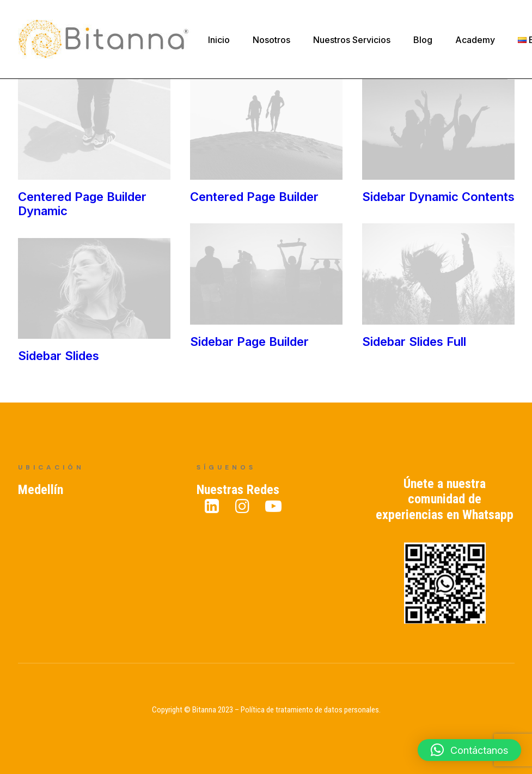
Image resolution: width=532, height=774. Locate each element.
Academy (475, 40)
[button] (469, 750)
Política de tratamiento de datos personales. (311, 710)
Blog (423, 40)
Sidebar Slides (152, 356)
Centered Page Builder (254, 197)
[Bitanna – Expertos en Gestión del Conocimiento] (104, 39)
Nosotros (271, 40)
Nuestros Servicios (352, 40)
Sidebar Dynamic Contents (437, 197)
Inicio (219, 40)
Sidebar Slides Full (320, 346)
